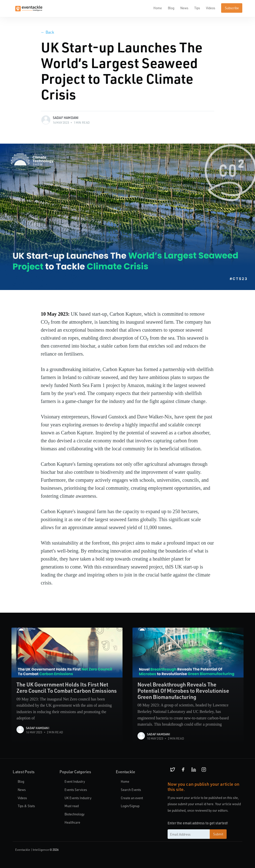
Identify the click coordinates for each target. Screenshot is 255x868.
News (184, 8)
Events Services (76, 790)
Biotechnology (74, 814)
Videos (211, 8)
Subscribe (232, 8)
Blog (171, 8)
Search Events (131, 790)
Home (158, 8)
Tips (197, 8)
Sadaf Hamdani (66, 118)
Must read (72, 806)
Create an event (132, 798)
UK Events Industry (78, 798)
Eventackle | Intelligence (32, 850)
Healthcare (72, 822)
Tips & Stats (26, 806)
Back (47, 32)
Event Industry (75, 781)
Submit (218, 834)
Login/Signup (130, 806)
